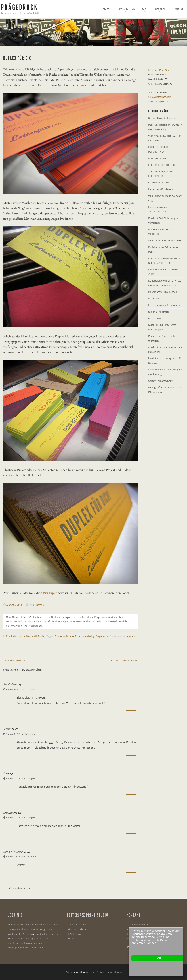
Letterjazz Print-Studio (160, 70)
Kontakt (178, 9)
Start (106, 9)
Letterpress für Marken (161, 189)
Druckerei (60, 636)
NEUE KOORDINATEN (159, 158)
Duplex (70, 636)
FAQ (144, 9)
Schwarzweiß (15, 660)
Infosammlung (126, 9)
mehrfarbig (88, 636)
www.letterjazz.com (159, 101)
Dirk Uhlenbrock (13, 851)
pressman (38, 605)
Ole (5, 773)
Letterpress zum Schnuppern (164, 305)
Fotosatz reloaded (124, 660)
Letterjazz (12, 621)
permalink (131, 636)
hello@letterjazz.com (160, 97)
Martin (7, 729)
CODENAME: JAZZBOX (160, 182)
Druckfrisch (12, 636)
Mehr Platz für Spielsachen (163, 292)
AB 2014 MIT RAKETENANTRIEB (165, 240)
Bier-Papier (50, 593)
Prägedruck (20, 7)
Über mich (160, 9)
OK (159, 958)
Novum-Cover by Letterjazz (163, 118)
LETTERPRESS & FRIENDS (162, 165)
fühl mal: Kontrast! (159, 312)
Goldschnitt (155, 318)
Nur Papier (154, 298)
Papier (41, 636)
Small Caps (10, 684)
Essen (78, 636)
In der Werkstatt (28, 636)
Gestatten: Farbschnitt (160, 381)
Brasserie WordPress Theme (81, 972)
